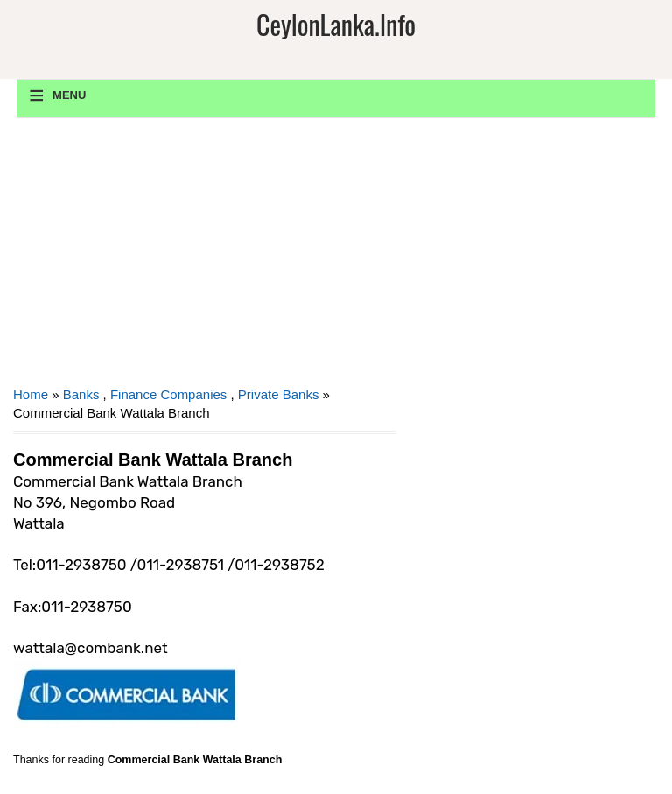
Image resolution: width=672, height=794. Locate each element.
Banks (81, 394)
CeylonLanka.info (336, 24)
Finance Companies (168, 394)
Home (31, 394)
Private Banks (279, 394)
